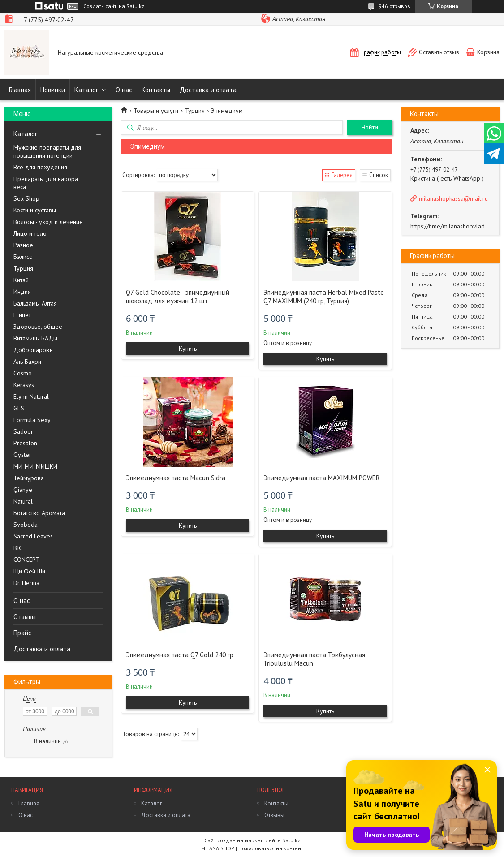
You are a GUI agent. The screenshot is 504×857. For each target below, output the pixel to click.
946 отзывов (394, 6)
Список (379, 175)
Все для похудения (40, 167)
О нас (124, 90)
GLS (19, 408)
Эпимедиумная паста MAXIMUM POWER (322, 478)
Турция (23, 268)
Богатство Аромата (39, 513)
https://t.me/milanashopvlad (448, 226)
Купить (188, 349)
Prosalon (25, 443)
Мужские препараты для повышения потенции (47, 151)
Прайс (22, 633)
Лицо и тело (30, 233)
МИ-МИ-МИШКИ (35, 466)
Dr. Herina (26, 583)
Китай (21, 280)
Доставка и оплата (208, 90)
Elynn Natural (31, 396)
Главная (20, 90)
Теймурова (29, 478)
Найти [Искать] (370, 127)
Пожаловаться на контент (271, 848)
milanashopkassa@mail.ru (453, 198)
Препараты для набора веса (46, 183)
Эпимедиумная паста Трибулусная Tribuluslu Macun (314, 659)
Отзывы (25, 617)
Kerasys (24, 385)
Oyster (22, 455)
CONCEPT (27, 560)
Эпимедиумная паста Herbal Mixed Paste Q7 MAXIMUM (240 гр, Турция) (324, 297)
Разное (23, 245)
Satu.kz (291, 840)
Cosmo (23, 373)
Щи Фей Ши (29, 571)
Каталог (86, 90)
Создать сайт (100, 6)
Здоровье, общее (38, 327)
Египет (22, 315)
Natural (23, 501)
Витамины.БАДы (35, 338)
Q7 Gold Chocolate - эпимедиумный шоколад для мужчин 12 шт (178, 297)
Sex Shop (26, 198)
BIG (18, 548)
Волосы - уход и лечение (48, 222)
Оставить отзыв (439, 52)
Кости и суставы (35, 210)
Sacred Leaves (33, 536)
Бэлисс (23, 257)
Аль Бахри (27, 362)
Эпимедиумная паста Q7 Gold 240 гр (180, 655)
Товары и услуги (156, 111)
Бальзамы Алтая (35, 303)
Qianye (23, 490)
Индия (22, 292)
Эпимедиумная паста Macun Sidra (176, 478)
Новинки (53, 90)
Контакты (156, 90)
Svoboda (26, 525)
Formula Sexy (32, 420)
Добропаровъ (33, 350)
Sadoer (23, 431)
